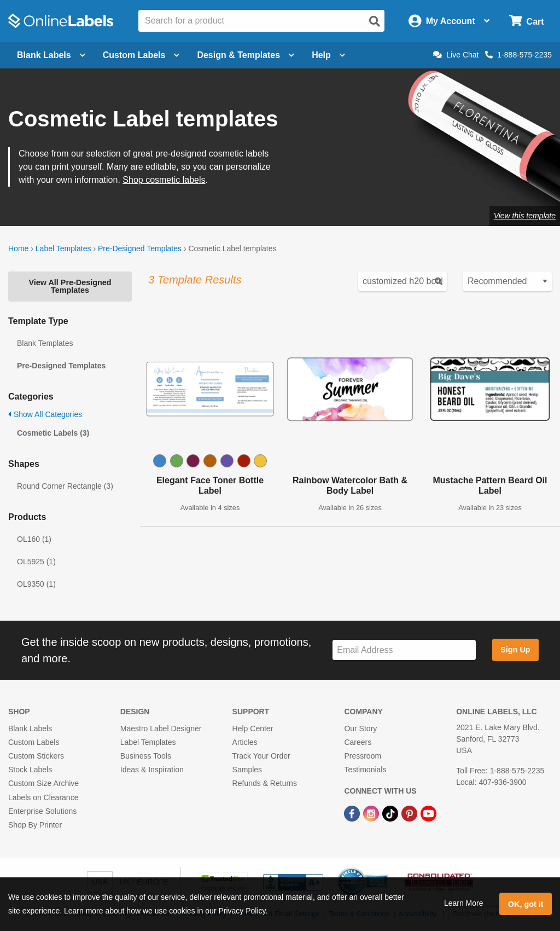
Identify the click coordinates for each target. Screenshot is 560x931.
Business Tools (146, 756)
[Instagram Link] (372, 813)
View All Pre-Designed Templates (70, 286)
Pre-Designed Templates (140, 248)
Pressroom (363, 756)
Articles (245, 742)
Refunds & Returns (265, 783)
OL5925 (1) (36, 562)
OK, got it (526, 904)
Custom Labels (34, 742)
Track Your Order (261, 756)
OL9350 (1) (36, 584)
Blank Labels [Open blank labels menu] (51, 55)
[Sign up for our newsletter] (404, 650)
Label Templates (63, 248)
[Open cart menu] (526, 21)
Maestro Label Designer (161, 728)
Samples (247, 770)
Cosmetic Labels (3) (53, 433)
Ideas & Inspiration (152, 770)
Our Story (360, 728)
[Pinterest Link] (410, 813)
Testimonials (365, 770)
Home (18, 248)
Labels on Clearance (43, 797)
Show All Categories (45, 414)
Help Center (253, 728)
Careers (358, 742)
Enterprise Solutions (42, 811)
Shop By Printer (35, 825)
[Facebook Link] (353, 813)
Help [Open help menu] (328, 55)
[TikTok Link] (391, 813)
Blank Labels (30, 728)
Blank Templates (45, 343)
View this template (525, 216)
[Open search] (375, 21)
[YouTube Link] (428, 813)
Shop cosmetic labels (164, 180)
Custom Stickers (36, 756)
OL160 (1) (34, 539)
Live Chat (456, 55)
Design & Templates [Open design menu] (246, 55)
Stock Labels (30, 770)
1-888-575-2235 (518, 55)
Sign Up (515, 650)
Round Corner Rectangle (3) (65, 486)
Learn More (464, 903)
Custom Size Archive (43, 783)
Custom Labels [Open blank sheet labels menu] (141, 55)
